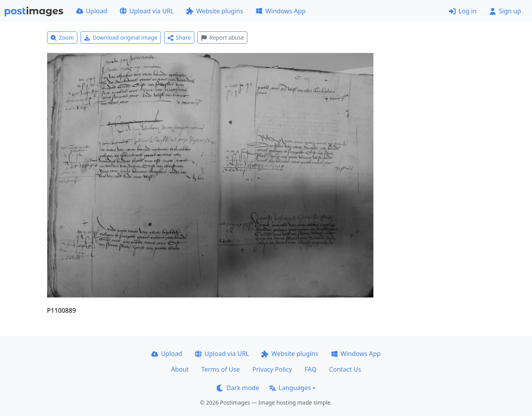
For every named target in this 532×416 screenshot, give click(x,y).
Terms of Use (221, 369)
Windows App (281, 11)
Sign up (505, 11)
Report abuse (222, 37)
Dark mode (238, 388)
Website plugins (215, 11)
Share (179, 37)
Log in (463, 11)
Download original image (121, 37)
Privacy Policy (272, 369)
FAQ (311, 369)
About (180, 369)
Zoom (62, 37)
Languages (290, 388)
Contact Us (345, 369)
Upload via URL (147, 11)
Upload (92, 11)
